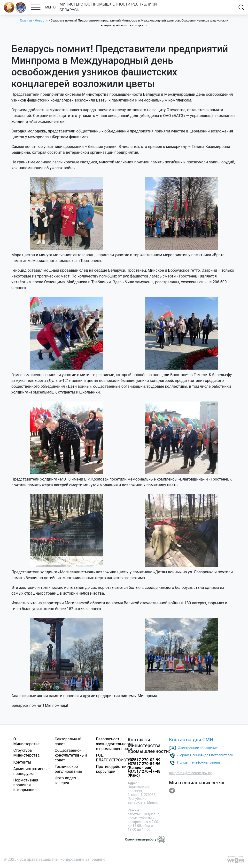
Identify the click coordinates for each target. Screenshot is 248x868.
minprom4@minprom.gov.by (190, 773)
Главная (26, 20)
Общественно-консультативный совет (71, 755)
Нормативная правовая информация (26, 785)
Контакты (22, 762)
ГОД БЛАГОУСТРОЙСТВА (115, 758)
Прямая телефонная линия (198, 762)
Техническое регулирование (68, 769)
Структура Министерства (27, 753)
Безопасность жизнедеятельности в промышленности (114, 744)
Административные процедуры (31, 771)
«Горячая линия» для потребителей (205, 755)
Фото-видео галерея (65, 780)
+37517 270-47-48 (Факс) (144, 773)
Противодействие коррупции (112, 769)
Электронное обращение (198, 748)
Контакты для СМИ (191, 740)
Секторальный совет (68, 741)
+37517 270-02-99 (144, 760)
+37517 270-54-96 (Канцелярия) (144, 766)
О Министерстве (26, 741)
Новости (41, 20)
